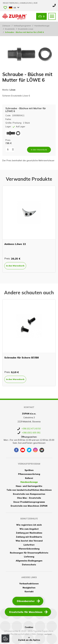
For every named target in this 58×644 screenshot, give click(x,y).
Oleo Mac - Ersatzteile (29, 498)
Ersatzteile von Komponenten (29, 494)
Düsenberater (28, 601)
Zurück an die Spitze (29, 639)
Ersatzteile (10, 29)
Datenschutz (29, 565)
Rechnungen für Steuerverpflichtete (29, 553)
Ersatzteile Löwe (26, 29)
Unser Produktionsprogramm (29, 502)
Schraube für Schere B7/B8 (21, 358)
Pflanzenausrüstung (29, 474)
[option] (29, 229)
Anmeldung (26, 3)
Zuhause (6, 26)
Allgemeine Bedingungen (29, 561)
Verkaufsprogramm (22, 26)
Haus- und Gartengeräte (29, 486)
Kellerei (29, 478)
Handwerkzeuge (42, 26)
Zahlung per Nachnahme (29, 533)
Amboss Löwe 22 (15, 244)
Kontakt (29, 592)
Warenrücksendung (29, 549)
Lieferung (29, 557)
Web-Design (38, 634)
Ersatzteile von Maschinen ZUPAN (29, 506)
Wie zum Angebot (29, 529)
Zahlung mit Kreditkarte (29, 537)
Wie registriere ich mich (29, 525)
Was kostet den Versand (29, 541)
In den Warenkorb (15, 266)
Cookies (29, 627)
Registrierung (11, 3)
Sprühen (29, 470)
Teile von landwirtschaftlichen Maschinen (29, 490)
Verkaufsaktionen (29, 584)
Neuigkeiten (29, 588)
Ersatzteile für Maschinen (28, 612)
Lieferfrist (29, 545)
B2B (36, 3)
